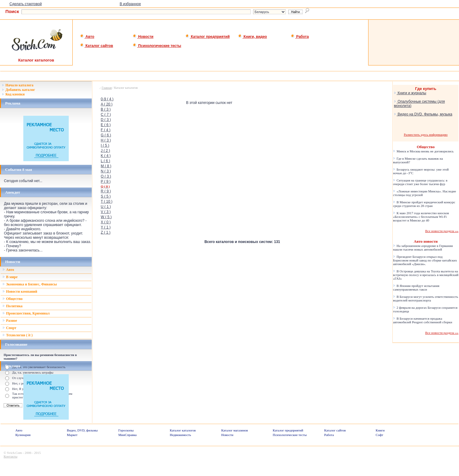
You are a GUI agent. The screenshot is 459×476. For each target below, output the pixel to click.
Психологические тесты (157, 46)
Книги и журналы (410, 93)
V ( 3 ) (106, 212)
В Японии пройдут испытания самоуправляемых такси (416, 288)
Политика (12, 306)
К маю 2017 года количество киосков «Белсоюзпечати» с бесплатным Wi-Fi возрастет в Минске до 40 (421, 217)
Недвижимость (180, 435)
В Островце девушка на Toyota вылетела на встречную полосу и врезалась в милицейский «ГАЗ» (426, 275)
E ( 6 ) (106, 125)
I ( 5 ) (105, 145)
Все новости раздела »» (442, 231)
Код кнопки (13, 94)
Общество (13, 299)
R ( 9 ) (106, 191)
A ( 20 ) (107, 104)
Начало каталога (18, 85)
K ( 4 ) (106, 156)
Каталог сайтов (96, 46)
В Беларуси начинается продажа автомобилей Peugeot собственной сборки (423, 320)
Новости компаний (20, 291)
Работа (300, 37)
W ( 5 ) (106, 217)
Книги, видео (253, 37)
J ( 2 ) (106, 151)
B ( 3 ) (106, 109)
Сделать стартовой (26, 4)
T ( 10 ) (107, 201)
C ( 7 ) (106, 115)
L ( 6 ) (106, 161)
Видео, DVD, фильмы (82, 430)
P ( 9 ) (106, 181)
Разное (10, 321)
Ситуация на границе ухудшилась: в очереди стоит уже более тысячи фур (420, 182)
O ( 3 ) (106, 176)
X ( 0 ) (106, 222)
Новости (143, 37)
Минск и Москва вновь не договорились (423, 151)
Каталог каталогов (183, 430)
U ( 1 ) (106, 207)
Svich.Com (14, 453)
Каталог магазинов (235, 430)
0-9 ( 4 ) (107, 99)
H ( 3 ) (106, 140)
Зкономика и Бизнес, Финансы (30, 284)
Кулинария (23, 435)
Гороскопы (126, 430)
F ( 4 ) (106, 130)
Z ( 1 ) (106, 232)
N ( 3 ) (106, 171)
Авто (87, 37)
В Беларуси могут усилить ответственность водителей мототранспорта (426, 298)
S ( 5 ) (106, 196)
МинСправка (127, 435)
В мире (10, 277)
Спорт (9, 328)
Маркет (72, 435)
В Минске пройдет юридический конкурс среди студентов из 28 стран (424, 204)
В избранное (130, 4)
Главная (107, 88)
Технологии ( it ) (18, 335)
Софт (380, 435)
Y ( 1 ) (106, 227)
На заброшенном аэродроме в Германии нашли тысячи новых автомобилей (423, 248)
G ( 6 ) (106, 135)
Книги (380, 430)
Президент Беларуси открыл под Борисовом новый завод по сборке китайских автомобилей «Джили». (425, 260)
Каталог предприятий (208, 37)
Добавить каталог (18, 90)
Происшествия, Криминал (26, 313)
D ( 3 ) (106, 120)
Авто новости (426, 241)
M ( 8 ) (106, 166)
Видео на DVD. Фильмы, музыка (423, 114)
